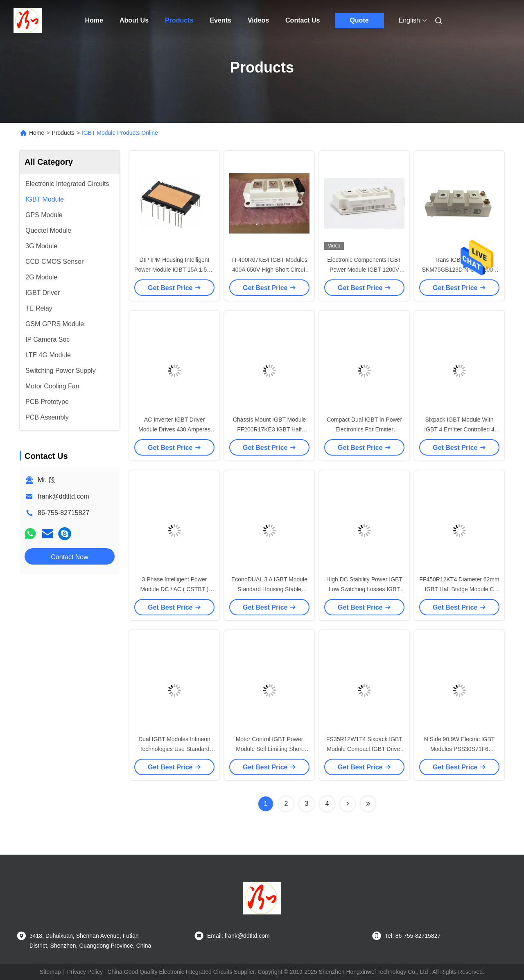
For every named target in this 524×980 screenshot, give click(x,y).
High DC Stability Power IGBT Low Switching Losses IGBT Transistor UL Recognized (364, 589)
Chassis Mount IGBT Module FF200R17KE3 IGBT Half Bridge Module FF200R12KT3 (269, 429)
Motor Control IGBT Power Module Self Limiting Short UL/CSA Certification (270, 749)
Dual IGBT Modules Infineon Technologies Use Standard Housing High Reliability (174, 749)
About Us (134, 20)
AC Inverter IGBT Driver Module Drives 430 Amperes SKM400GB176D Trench (174, 429)
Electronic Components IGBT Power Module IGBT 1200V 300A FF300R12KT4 (364, 270)
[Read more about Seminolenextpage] (348, 804)
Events (220, 20)
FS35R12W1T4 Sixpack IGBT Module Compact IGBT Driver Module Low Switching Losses (364, 749)
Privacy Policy (85, 972)
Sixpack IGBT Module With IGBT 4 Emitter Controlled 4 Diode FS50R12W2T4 (459, 429)
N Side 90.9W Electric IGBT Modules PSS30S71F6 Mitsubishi (460, 749)
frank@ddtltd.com (63, 496)
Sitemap (50, 972)
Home (94, 20)
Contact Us (303, 20)
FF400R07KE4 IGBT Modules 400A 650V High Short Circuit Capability (269, 270)
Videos (258, 20)
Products (179, 20)
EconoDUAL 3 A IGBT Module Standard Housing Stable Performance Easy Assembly (269, 589)
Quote (359, 20)
